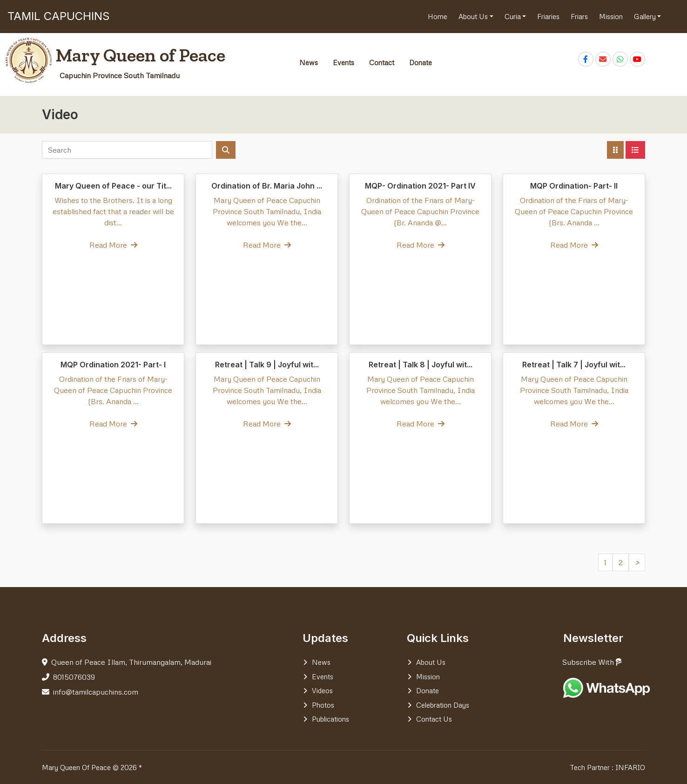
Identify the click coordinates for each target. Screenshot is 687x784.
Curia (514, 16)
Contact (382, 62)
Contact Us (434, 719)
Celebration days (443, 705)
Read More (113, 245)
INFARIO (630, 767)
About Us (474, 16)
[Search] (127, 150)
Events (343, 62)
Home (438, 16)
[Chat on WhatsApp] (620, 59)
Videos (322, 690)
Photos (323, 705)
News (309, 62)
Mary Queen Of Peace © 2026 (89, 767)
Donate (421, 62)
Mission (611, 16)
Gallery (646, 16)
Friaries (548, 16)
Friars (579, 16)
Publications (330, 719)
